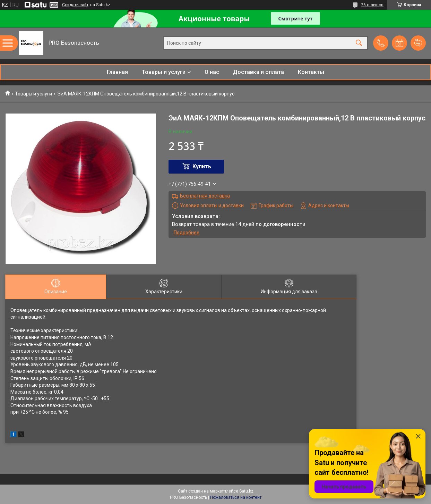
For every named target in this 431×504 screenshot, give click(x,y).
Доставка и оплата (258, 72)
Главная (117, 72)
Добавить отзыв (418, 43)
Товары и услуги (164, 72)
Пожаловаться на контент (236, 497)
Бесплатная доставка (205, 196)
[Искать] (359, 43)
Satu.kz (246, 491)
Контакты (311, 72)
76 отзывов (372, 5)
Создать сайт (75, 5)
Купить (202, 166)
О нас (212, 72)
